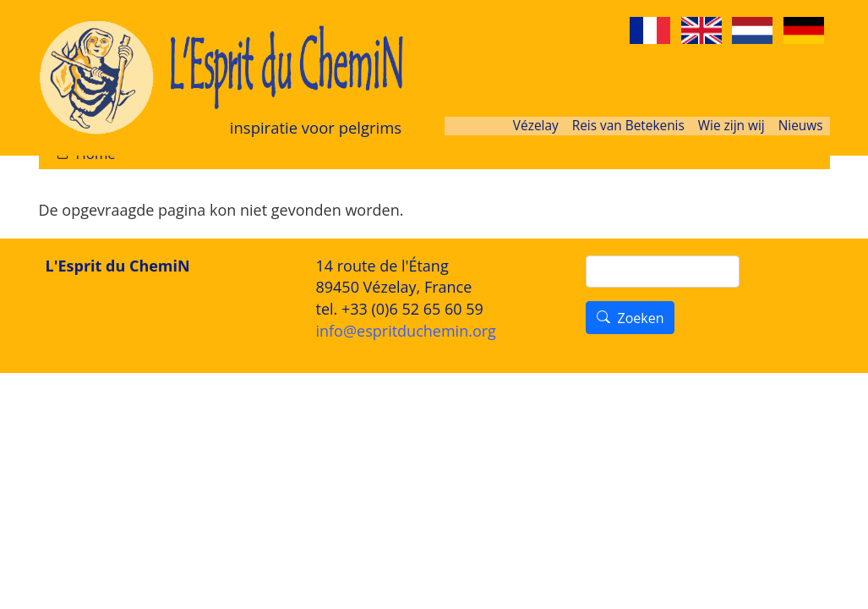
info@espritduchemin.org (405, 331)
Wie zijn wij (732, 126)
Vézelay (536, 126)
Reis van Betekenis (628, 126)
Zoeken (640, 318)
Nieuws (801, 126)
